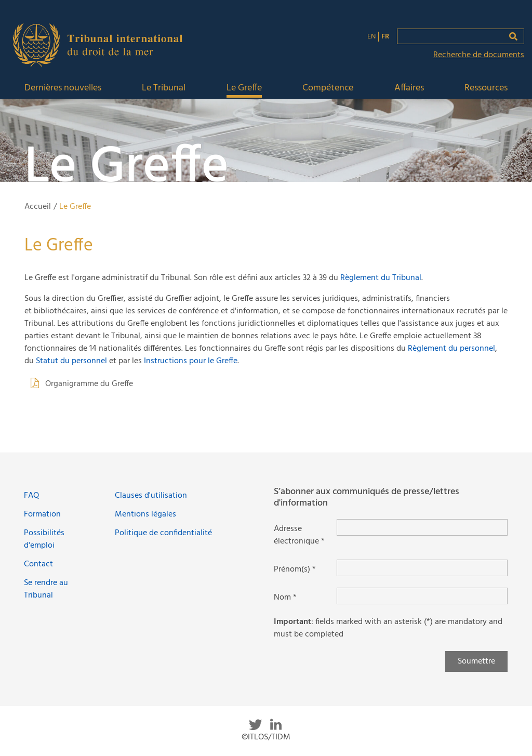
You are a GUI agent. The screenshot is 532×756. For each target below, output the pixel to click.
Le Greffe (244, 89)
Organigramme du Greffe (89, 384)
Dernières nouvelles (63, 89)
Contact (38, 564)
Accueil (38, 207)
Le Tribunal (164, 89)
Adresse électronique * (299, 535)
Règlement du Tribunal (381, 278)
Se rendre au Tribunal (46, 589)
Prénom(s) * (295, 569)
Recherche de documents (479, 55)
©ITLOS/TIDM (266, 737)
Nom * (285, 598)
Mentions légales (145, 514)
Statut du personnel (71, 361)
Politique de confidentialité (163, 533)
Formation (42, 514)
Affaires (409, 89)
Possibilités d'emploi (44, 539)
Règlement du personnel (451, 349)
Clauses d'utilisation (151, 496)
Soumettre (476, 661)
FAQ (31, 496)
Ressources (486, 89)
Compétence (328, 89)
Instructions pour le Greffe (191, 361)
